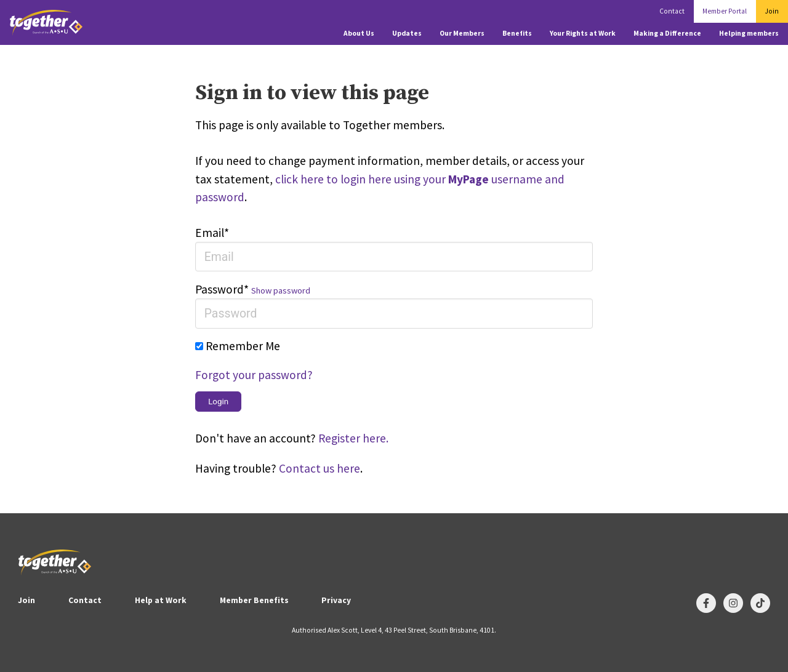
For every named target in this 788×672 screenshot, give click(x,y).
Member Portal (725, 11)
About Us (359, 33)
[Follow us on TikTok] (760, 603)
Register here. (353, 438)
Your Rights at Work (583, 33)
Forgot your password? (254, 375)
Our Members (462, 33)
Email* (212, 233)
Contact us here (320, 468)
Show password (281, 290)
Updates (407, 33)
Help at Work (161, 600)
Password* (222, 289)
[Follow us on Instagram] (733, 603)
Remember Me (243, 346)
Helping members (749, 33)
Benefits (517, 33)
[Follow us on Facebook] (706, 603)
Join (772, 11)
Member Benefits (254, 600)
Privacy (336, 600)
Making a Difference (667, 33)
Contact (672, 11)
